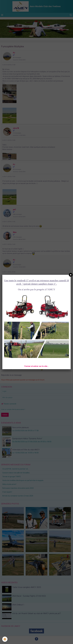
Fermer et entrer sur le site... (37, 366)
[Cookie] (5, 639)
